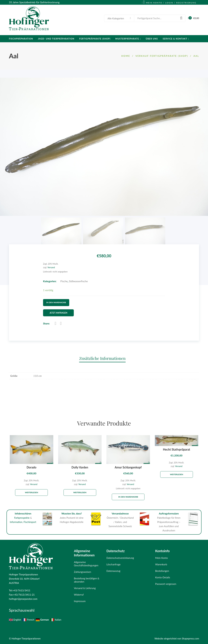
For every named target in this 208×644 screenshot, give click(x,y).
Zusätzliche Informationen (102, 358)
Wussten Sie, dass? (72, 513)
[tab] (104, 358)
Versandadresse (120, 513)
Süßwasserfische (78, 281)
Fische (64, 281)
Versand (51, 267)
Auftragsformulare (169, 513)
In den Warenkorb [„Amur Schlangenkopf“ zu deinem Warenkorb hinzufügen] (128, 497)
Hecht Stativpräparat (177, 450)
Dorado (32, 467)
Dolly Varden (80, 467)
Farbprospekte (22, 518)
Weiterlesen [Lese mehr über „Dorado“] (31, 492)
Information (16, 522)
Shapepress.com (190, 638)
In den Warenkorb (56, 302)
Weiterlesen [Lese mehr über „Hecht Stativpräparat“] (177, 475)
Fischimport (30, 522)
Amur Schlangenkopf (128, 467)
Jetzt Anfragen (58, 313)
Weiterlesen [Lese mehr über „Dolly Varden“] (80, 492)
